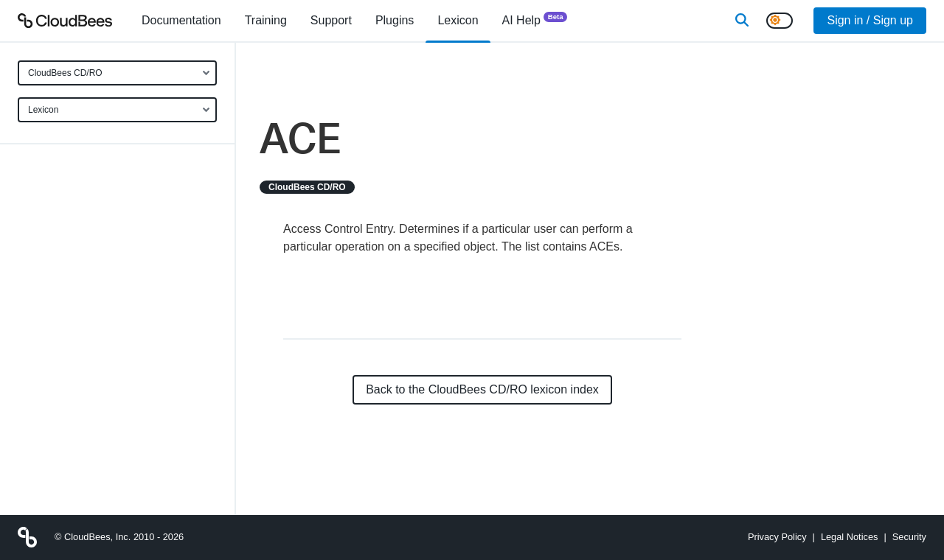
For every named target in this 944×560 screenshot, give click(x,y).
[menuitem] (181, 21)
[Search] (742, 21)
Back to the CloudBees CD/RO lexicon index (482, 389)
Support (331, 20)
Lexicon (43, 110)
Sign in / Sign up (870, 20)
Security (909, 537)
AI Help (535, 20)
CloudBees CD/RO (65, 73)
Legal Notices (850, 537)
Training (266, 20)
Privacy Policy (777, 537)
